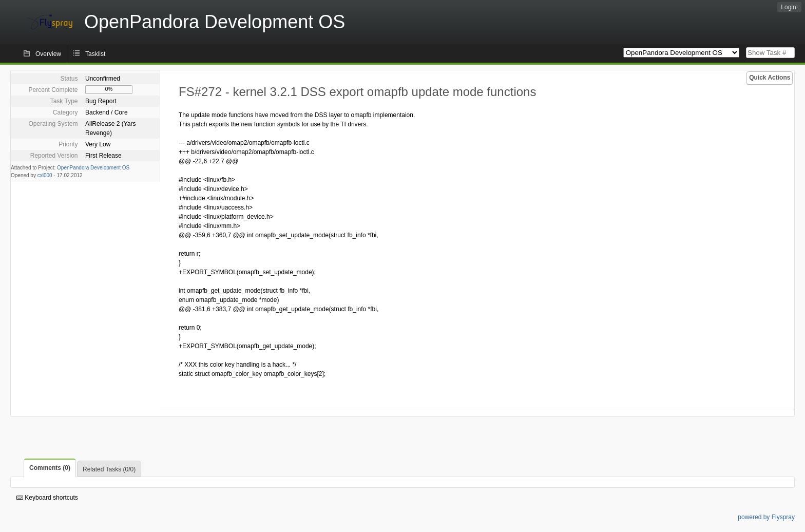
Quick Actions (770, 78)
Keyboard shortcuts (47, 498)
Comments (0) (50, 468)
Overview (48, 54)
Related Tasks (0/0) (109, 469)
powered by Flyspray (766, 517)
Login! (789, 7)
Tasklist (95, 54)
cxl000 (45, 175)
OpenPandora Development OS (93, 168)
